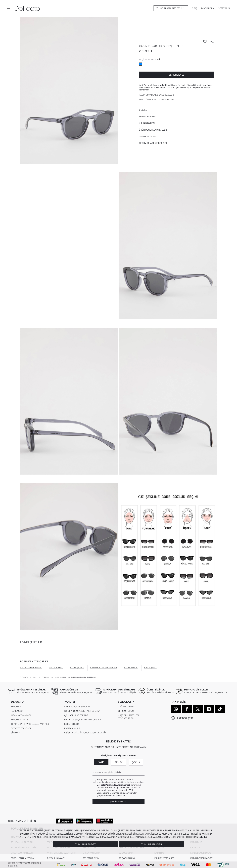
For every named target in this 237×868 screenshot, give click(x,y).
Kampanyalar (72, 728)
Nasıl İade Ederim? (76, 715)
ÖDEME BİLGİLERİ (148, 136)
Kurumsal (16, 707)
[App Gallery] (104, 821)
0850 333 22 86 (126, 718)
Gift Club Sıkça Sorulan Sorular (83, 720)
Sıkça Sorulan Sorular (77, 707)
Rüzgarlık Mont (56, 858)
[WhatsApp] (176, 709)
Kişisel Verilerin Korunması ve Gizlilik (85, 733)
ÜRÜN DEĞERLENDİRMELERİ (153, 130)
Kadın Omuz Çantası (31, 668)
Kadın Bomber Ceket (201, 858)
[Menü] (9, 8)
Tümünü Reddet (85, 844)
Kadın (101, 762)
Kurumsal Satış (20, 720)
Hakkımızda (17, 711)
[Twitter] (198, 709)
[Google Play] (85, 821)
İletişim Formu (126, 711)
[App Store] (65, 821)
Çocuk (136, 762)
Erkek (119, 762)
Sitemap (15, 733)
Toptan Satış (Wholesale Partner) (30, 724)
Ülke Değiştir (184, 718)
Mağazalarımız (126, 707)
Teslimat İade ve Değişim (153, 143)
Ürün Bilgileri (147, 123)
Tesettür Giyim (91, 858)
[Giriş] (195, 8)
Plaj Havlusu (56, 668)
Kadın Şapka (77, 668)
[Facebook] (187, 709)
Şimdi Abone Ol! (119, 801)
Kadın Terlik (131, 668)
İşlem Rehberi (72, 724)
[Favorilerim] (208, 8)
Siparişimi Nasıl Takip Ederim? (82, 711)
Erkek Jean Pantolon (22, 858)
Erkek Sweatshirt (164, 858)
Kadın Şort (150, 668)
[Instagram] (209, 709)
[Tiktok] (220, 709)
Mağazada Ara (147, 116)
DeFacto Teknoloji (21, 728)
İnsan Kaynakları (21, 715)
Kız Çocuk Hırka (127, 858)
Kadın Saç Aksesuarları (104, 668)
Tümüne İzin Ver (152, 844)
